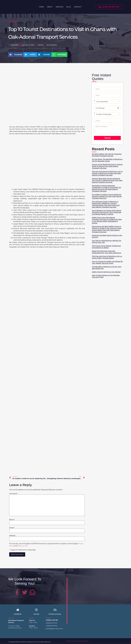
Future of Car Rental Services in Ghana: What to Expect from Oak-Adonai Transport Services (107, 166)
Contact (78, 7)
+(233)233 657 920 (51, 623)
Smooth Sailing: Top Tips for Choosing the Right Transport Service (107, 155)
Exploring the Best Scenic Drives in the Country (107, 236)
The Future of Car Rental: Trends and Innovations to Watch (106, 247)
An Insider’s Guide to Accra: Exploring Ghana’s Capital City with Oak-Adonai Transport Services (107, 196)
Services (60, 7)
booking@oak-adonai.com (54, 629)
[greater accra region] (95, 601)
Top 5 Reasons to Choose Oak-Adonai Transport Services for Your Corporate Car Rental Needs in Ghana (107, 212)
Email (12, 528)
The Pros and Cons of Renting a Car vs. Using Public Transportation (107, 257)
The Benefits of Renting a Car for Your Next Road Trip (107, 268)
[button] (16, 55)
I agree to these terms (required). (22, 550)
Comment (14, 494)
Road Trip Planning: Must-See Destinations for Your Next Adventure (106, 252)
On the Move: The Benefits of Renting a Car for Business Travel (107, 160)
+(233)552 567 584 (51, 626)
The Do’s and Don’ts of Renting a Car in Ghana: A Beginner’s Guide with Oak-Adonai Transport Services (107, 173)
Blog (69, 7)
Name (12, 520)
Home (41, 7)
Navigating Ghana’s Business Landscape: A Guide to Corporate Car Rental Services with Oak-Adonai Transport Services (106, 188)
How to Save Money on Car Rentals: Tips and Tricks (106, 276)
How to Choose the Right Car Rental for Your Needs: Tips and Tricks (107, 262)
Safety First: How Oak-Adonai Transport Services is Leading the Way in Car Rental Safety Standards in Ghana (107, 220)
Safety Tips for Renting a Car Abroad (106, 272)
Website (12, 536)
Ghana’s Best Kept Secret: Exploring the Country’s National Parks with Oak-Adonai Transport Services (107, 180)
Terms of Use (23, 546)
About (50, 7)
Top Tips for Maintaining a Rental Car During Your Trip (107, 241)
